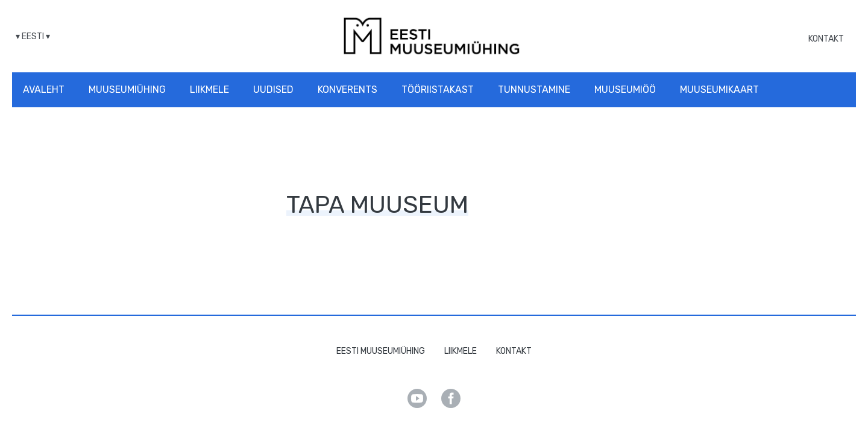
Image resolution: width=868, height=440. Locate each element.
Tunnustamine (534, 90)
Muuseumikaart (719, 90)
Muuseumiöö (625, 90)
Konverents (348, 90)
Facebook (451, 398)
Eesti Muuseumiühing (381, 351)
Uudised (273, 90)
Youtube (417, 398)
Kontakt (826, 39)
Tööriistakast (438, 90)
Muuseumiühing (127, 90)
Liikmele (209, 90)
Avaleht (44, 90)
